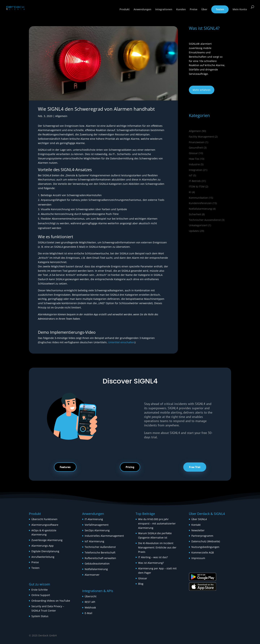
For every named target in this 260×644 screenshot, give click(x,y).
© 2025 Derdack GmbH (43, 635)
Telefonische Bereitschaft (100, 553)
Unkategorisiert (198, 225)
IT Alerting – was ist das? (153, 557)
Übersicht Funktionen (44, 519)
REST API (90, 602)
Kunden (181, 10)
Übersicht (91, 596)
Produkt (125, 10)
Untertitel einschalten (121, 342)
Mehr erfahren (202, 90)
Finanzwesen (197, 142)
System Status (40, 616)
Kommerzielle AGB (203, 553)
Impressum (198, 558)
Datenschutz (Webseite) (206, 541)
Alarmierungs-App (43, 546)
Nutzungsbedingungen (205, 547)
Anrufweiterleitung (43, 557)
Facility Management (201, 137)
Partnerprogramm (202, 536)
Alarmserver (92, 575)
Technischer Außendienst (100, 547)
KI (190, 192)
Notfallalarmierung (200, 209)
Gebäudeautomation (97, 563)
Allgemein (61, 116)
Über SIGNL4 (199, 519)
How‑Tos (194, 159)
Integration (196, 170)
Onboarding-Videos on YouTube (51, 601)
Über (204, 10)
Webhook (90, 607)
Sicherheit (195, 214)
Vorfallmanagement (97, 525)
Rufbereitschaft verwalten (100, 558)
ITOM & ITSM (197, 187)
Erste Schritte (40, 590)
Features (65, 467)
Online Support (41, 595)
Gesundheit (196, 148)
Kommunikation (198, 198)
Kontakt (196, 525)
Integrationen (164, 10)
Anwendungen (142, 10)
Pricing (130, 467)
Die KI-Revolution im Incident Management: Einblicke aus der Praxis (157, 547)
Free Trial (195, 467)
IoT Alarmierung (94, 541)
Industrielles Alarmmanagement (104, 536)
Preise (194, 10)
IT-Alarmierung (94, 519)
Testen (220, 9)
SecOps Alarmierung (97, 530)
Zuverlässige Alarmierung (47, 540)
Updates (194, 231)
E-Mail (88, 613)
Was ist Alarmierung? (151, 563)
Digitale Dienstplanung (45, 551)
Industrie (194, 164)
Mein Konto (240, 10)
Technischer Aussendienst (205, 220)
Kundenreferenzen (200, 203)
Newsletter (198, 530)
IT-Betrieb (195, 181)
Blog (141, 584)
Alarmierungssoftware (45, 525)
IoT (191, 175)
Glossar (193, 153)
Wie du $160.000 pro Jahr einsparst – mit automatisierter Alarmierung (157, 523)
